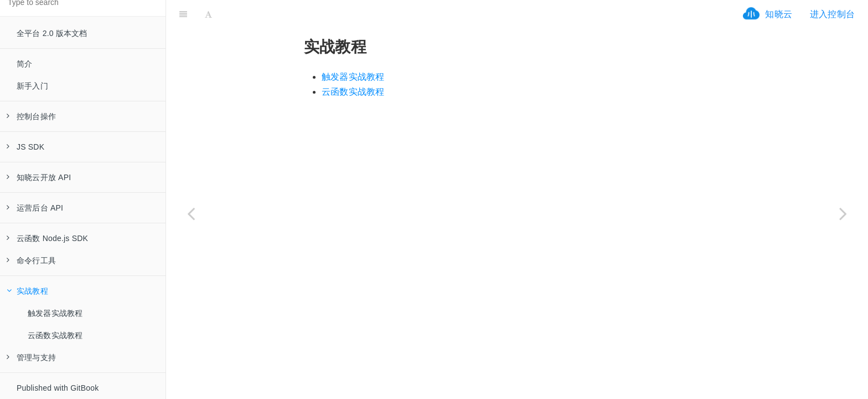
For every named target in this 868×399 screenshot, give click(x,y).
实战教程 (27, 291)
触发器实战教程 (55, 313)
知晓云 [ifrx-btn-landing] (779, 14)
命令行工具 (31, 260)
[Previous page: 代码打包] (191, 213)
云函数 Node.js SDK (47, 238)
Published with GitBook (58, 388)
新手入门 (32, 86)
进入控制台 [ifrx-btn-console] (832, 14)
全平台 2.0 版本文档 (52, 33)
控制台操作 (31, 116)
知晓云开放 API (39, 177)
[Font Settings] (208, 14)
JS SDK (25, 147)
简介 (24, 64)
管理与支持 (31, 357)
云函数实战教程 (55, 335)
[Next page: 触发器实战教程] (843, 213)
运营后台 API (35, 208)
